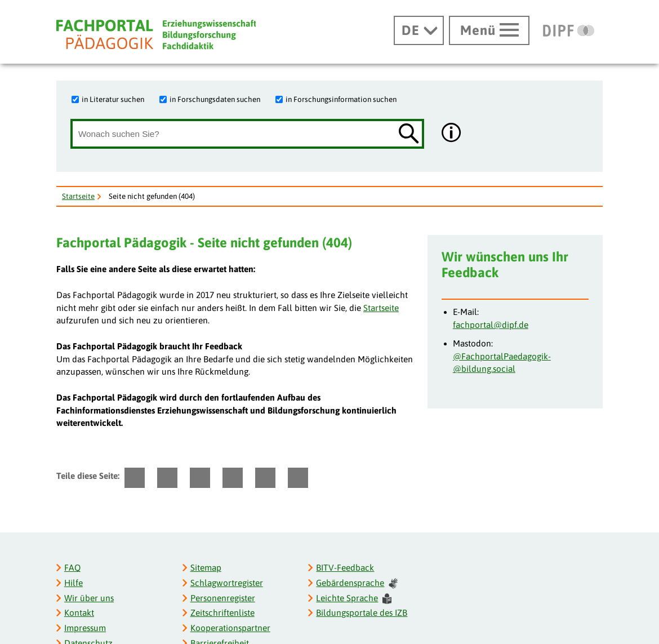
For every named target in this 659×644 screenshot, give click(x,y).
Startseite (78, 196)
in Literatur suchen (113, 99)
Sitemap (206, 568)
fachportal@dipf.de (491, 325)
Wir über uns (89, 598)
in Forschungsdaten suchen (215, 99)
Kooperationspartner (230, 628)
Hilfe (74, 583)
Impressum (85, 628)
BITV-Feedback (345, 568)
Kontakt (79, 613)
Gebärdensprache (357, 583)
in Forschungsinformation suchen (341, 99)
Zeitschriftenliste (222, 613)
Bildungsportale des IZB (362, 613)
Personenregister (223, 598)
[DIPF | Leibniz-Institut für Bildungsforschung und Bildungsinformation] (569, 30)
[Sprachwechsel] (419, 30)
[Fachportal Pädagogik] (156, 35)
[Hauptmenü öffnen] (489, 30)
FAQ (72, 568)
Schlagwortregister (227, 583)
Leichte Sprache (354, 599)
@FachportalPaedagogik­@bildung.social (502, 363)
